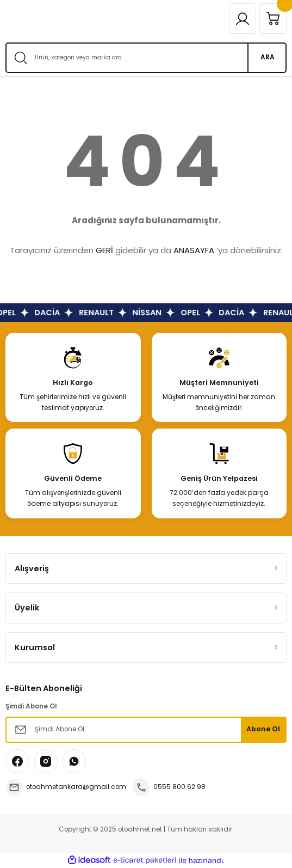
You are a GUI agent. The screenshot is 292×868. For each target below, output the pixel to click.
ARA (268, 57)
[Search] (146, 58)
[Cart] (273, 19)
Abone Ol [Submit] (263, 729)
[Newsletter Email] (146, 730)
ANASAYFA (194, 250)
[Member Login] (243, 19)
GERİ (104, 250)
